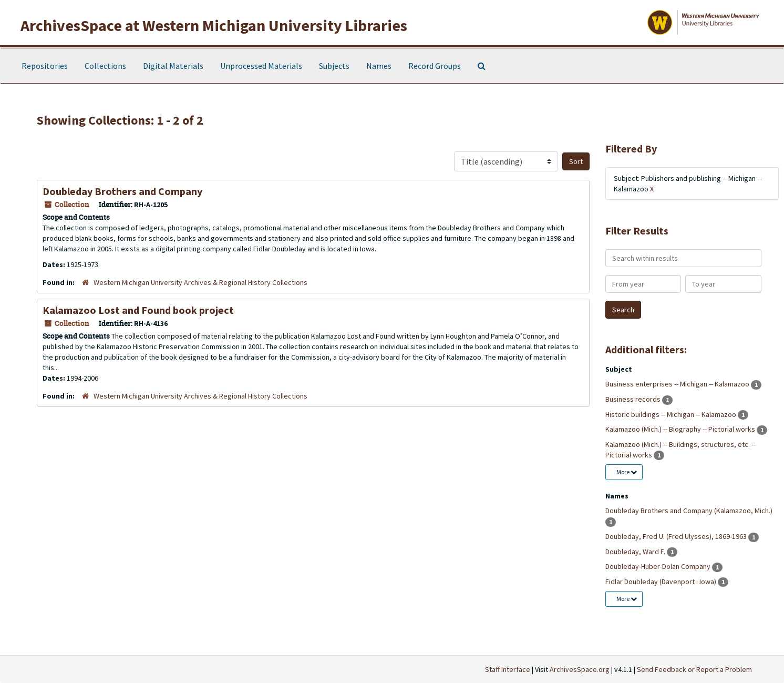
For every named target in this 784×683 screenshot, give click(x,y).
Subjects (334, 66)
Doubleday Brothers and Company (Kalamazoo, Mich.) (689, 511)
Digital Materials (173, 66)
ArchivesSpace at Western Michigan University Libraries (214, 25)
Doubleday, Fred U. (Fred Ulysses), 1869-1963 (677, 536)
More (627, 472)
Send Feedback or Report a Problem (694, 669)
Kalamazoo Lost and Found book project (138, 310)
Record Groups (435, 66)
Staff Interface (508, 669)
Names (379, 66)
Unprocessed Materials (261, 66)
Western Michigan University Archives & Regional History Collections (200, 282)
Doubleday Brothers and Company (122, 191)
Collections (105, 66)
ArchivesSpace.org (580, 669)
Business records (634, 399)
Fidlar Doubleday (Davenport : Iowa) (662, 582)
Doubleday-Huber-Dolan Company (659, 566)
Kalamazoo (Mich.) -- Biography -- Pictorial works (681, 429)
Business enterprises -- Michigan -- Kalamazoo (678, 384)
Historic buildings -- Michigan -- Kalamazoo (672, 414)
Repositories (45, 66)
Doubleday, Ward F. (636, 552)
